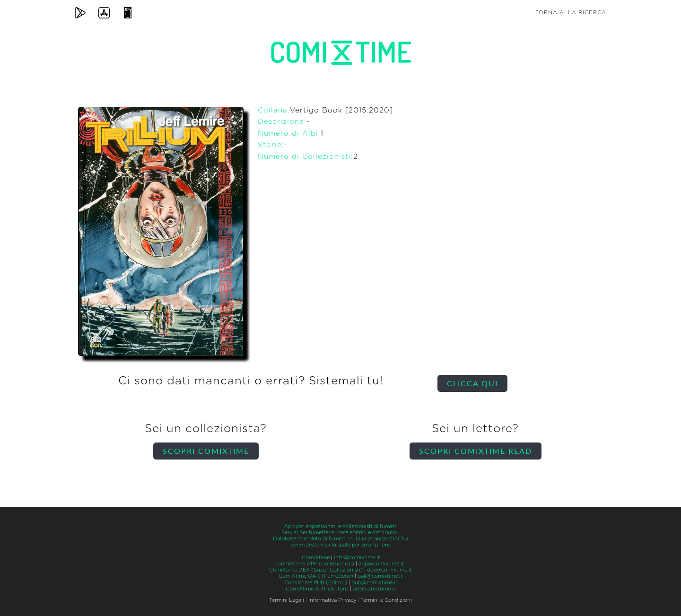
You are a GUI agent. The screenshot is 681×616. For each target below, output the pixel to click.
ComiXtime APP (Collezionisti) (316, 564)
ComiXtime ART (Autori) (317, 589)
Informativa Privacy (332, 600)
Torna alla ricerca (571, 13)
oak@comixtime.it (380, 576)
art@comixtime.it (374, 589)
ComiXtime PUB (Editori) (316, 583)
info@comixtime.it (357, 558)
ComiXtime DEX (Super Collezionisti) (316, 570)
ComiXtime (316, 558)
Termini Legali (287, 600)
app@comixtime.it (381, 564)
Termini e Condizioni (386, 600)
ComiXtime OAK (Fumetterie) (316, 576)
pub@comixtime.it (374, 583)
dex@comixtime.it (389, 570)
